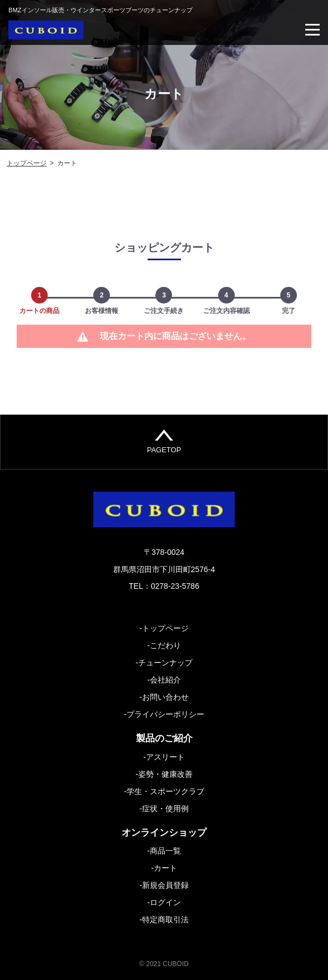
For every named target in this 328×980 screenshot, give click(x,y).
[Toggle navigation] (312, 30)
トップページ (27, 163)
